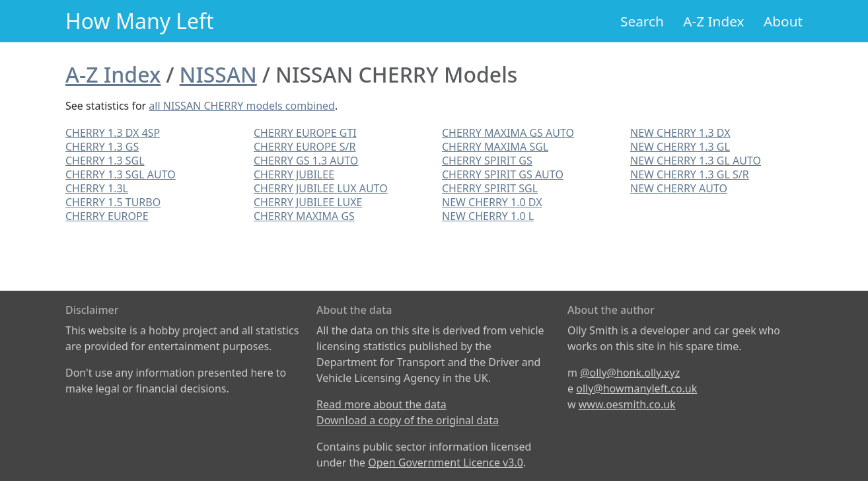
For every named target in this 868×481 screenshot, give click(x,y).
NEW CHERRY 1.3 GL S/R (690, 174)
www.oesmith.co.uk (627, 404)
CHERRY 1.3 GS (102, 147)
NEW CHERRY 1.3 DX (680, 133)
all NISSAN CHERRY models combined (242, 106)
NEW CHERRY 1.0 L (488, 216)
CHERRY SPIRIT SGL (490, 188)
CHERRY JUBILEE (294, 174)
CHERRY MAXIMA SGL (495, 147)
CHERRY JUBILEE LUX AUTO (321, 188)
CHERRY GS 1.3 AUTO (306, 161)
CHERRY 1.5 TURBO (113, 202)
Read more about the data (381, 404)
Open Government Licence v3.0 (446, 462)
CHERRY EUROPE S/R (305, 147)
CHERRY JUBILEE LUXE (308, 202)
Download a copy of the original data (408, 420)
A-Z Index (713, 21)
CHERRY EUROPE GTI (305, 133)
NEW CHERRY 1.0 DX (492, 202)
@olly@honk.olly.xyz (630, 373)
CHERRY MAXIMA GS (304, 216)
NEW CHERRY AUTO (679, 188)
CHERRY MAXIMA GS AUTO (508, 133)
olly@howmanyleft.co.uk (636, 388)
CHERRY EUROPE (107, 216)
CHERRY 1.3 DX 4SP (113, 133)
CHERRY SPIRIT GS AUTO (503, 174)
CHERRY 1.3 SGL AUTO (121, 174)
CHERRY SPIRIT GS (487, 161)
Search (642, 21)
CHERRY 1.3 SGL (105, 161)
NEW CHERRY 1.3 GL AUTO (696, 161)
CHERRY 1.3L (97, 188)
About (783, 21)
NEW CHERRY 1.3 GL (680, 147)
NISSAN (218, 74)
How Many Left (140, 21)
